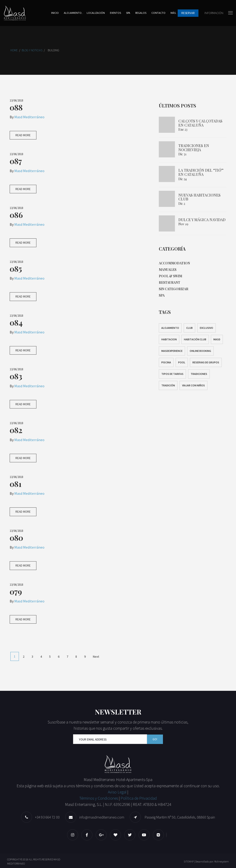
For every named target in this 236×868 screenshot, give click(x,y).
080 (16, 538)
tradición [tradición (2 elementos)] (168, 385)
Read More (23, 135)
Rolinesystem (222, 861)
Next (96, 657)
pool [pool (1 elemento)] (182, 362)
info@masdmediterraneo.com (102, 817)
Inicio (55, 13)
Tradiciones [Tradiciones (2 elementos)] (199, 374)
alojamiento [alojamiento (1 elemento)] (170, 328)
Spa (128, 13)
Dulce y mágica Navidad (202, 220)
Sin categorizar (174, 289)
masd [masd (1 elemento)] (217, 339)
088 (16, 107)
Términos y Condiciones (99, 798)
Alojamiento (73, 13)
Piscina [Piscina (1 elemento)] (166, 362)
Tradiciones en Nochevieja (194, 148)
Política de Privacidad (139, 798)
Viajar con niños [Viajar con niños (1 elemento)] (193, 385)
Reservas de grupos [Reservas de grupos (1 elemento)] (206, 362)
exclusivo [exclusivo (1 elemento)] (206, 328)
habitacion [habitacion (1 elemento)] (169, 339)
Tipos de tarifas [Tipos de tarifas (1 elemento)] (172, 374)
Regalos (141, 13)
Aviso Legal (118, 792)
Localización (96, 13)
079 (16, 591)
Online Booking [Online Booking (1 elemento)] (200, 351)
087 (16, 161)
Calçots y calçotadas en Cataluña (200, 123)
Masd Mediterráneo (29, 117)
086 (16, 215)
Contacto (158, 13)
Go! (155, 739)
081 (16, 484)
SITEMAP (189, 861)
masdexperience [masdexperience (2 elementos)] (172, 351)
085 (16, 269)
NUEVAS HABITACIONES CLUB (199, 197)
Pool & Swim (170, 276)
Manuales (168, 270)
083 (16, 376)
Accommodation (174, 263)
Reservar (188, 13)
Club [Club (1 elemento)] (189, 328)
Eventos (115, 13)
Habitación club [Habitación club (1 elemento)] (195, 339)
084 (16, 322)
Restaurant (170, 282)
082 (16, 430)
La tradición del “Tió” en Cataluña (201, 172)
